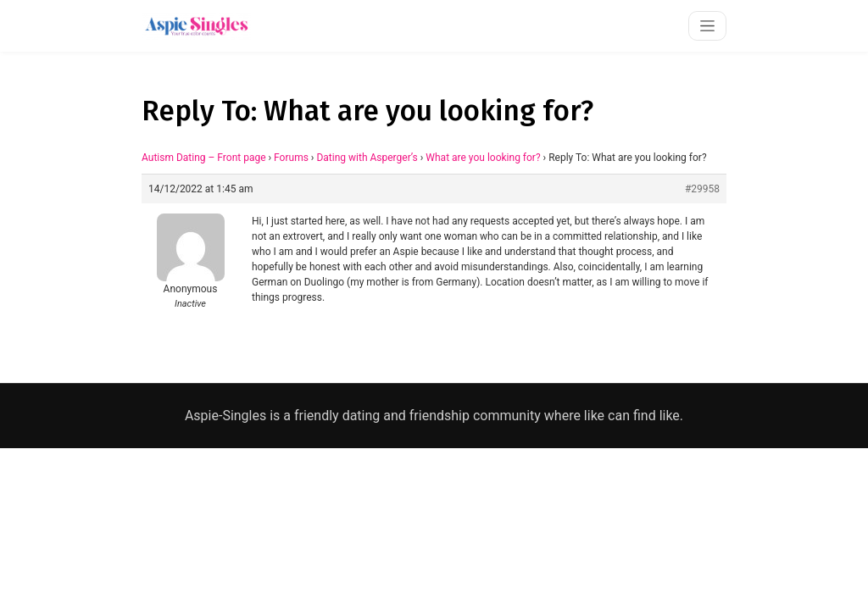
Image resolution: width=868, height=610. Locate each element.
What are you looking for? (483, 158)
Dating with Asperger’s (367, 158)
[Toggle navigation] (707, 26)
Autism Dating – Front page (204, 158)
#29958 (702, 189)
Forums (291, 158)
